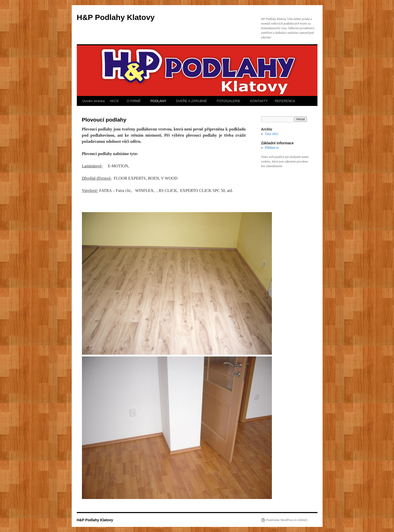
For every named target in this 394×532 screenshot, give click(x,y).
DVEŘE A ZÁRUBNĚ (191, 101)
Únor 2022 (272, 134)
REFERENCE (285, 101)
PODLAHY (158, 101)
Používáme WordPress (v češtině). (287, 520)
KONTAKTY (258, 101)
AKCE (114, 101)
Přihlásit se (272, 148)
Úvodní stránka (94, 101)
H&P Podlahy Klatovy (116, 17)
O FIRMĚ (133, 101)
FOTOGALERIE (228, 101)
